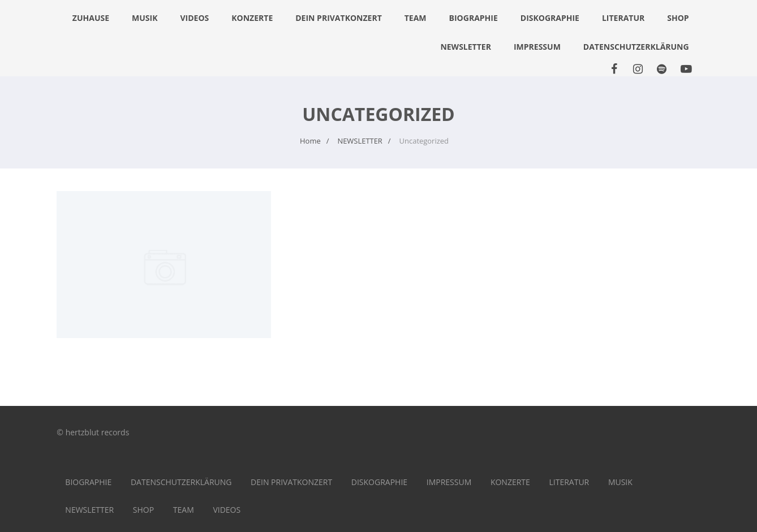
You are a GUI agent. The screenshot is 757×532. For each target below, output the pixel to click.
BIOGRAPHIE (474, 18)
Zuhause (91, 18)
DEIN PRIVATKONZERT (339, 18)
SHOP (678, 18)
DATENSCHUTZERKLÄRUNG (636, 47)
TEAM (416, 18)
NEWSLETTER (466, 47)
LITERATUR (623, 18)
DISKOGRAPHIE (550, 18)
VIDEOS (194, 18)
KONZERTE (252, 18)
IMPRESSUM (537, 47)
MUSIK (145, 18)
